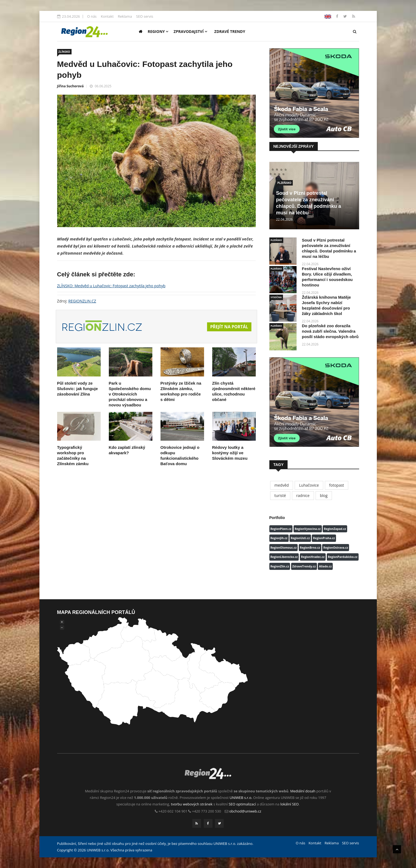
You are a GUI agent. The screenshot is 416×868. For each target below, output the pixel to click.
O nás (92, 16)
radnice (303, 495)
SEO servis (145, 16)
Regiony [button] (158, 31)
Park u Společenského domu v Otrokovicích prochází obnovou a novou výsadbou (130, 394)
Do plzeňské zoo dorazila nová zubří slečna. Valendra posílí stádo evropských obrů (330, 331)
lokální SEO (289, 804)
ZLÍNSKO (64, 52)
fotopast (337, 485)
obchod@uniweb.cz (245, 811)
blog (324, 495)
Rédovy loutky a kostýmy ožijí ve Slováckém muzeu (230, 453)
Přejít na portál (228, 327)
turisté (280, 495)
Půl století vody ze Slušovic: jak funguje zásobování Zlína (78, 389)
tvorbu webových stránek (192, 804)
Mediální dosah (303, 791)
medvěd (282, 485)
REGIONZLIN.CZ (82, 301)
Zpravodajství (190, 31)
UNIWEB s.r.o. (241, 798)
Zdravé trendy (230, 31)
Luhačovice (309, 485)
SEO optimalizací (242, 804)
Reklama (125, 16)
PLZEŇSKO (285, 183)
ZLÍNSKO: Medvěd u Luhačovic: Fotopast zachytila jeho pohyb (111, 286)
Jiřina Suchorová (70, 86)
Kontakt (107, 16)
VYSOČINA (276, 297)
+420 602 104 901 (173, 811)
